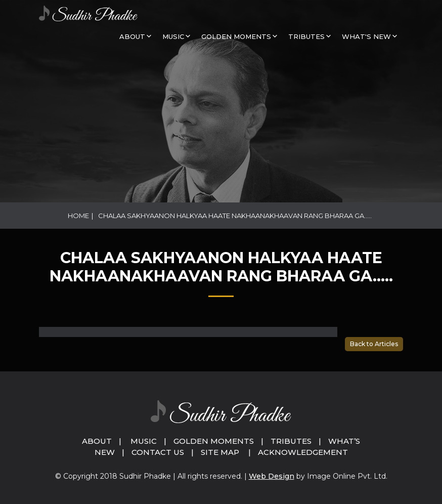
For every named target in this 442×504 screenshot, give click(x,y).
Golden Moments (214, 441)
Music (144, 441)
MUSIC (173, 36)
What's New (366, 36)
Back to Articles (374, 344)
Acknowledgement (303, 452)
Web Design (272, 476)
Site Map (220, 452)
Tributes (306, 36)
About (132, 36)
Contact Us (158, 452)
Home (78, 216)
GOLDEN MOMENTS (236, 36)
